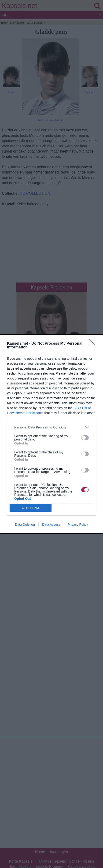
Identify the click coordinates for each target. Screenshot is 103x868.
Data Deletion (25, 525)
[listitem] (51, 427)
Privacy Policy (78, 525)
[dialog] (51, 434)
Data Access (51, 525)
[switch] (85, 438)
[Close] (94, 344)
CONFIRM (31, 508)
